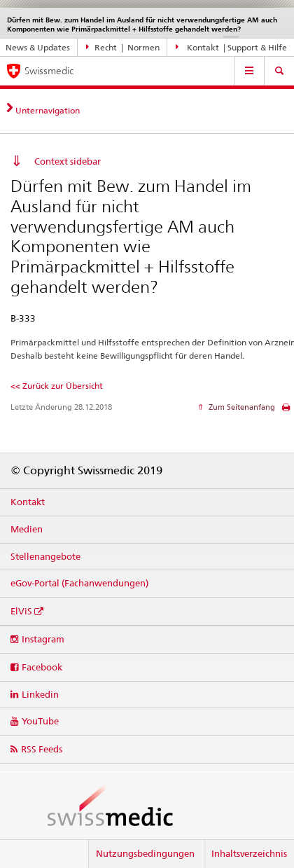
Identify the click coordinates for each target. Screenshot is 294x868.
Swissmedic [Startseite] (49, 71)
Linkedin (40, 694)
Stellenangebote (45, 556)
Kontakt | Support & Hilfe (231, 47)
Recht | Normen (123, 47)
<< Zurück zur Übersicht (57, 386)
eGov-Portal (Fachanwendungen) (79, 583)
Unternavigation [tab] (48, 110)
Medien (27, 529)
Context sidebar (68, 161)
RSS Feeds (42, 749)
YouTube (40, 721)
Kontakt (28, 502)
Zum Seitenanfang (241, 407)
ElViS (21, 611)
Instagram (43, 639)
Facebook (42, 667)
